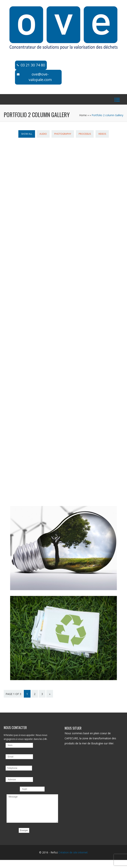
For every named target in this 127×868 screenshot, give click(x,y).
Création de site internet (73, 854)
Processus (85, 134)
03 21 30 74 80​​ (33, 65)
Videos (102, 134)
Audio (43, 134)
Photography (63, 134)
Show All (27, 134)
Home (83, 115)
